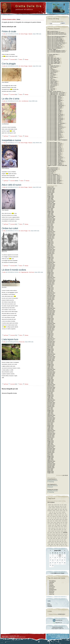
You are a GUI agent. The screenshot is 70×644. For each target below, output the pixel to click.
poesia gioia (53, 534)
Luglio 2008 (50, 199)
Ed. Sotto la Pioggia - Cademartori (56, 105)
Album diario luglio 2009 (53, 61)
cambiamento (50, 511)
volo (64, 546)
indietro (49, 522)
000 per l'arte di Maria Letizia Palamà (56, 43)
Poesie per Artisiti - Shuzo (54, 182)
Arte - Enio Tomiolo (52, 67)
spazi (62, 540)
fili (48, 518)
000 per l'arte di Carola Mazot (54, 38)
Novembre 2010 (51, 234)
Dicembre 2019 (51, 373)
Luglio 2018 (50, 352)
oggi (57, 530)
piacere (51, 533)
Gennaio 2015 (51, 298)
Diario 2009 (50, 90)
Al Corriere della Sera (53, 54)
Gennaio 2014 (51, 283)
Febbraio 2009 (51, 208)
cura (65, 514)
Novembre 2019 (51, 372)
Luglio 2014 (50, 290)
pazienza (59, 531)
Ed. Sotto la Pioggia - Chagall (54, 111)
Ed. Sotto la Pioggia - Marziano (55, 128)
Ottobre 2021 (50, 401)
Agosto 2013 (50, 276)
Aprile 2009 (50, 210)
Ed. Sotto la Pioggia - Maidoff (54, 125)
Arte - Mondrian (51, 86)
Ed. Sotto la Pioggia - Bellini (54, 102)
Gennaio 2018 (51, 344)
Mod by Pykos (57, 635)
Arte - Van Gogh (51, 89)
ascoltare (50, 508)
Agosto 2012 (50, 261)
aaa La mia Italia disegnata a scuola (56, 51)
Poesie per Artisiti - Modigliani (54, 181)
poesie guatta (55, 536)
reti (61, 538)
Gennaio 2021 (51, 390)
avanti (61, 508)
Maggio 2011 (50, 242)
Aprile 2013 (50, 271)
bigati (64, 509)
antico (61, 506)
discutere (60, 515)
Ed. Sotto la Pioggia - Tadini (54, 155)
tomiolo (62, 543)
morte (57, 528)
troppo (49, 544)
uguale (52, 544)
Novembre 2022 (51, 418)
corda (58, 514)
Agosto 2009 (50, 215)
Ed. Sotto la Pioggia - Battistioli (55, 100)
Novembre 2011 (51, 250)
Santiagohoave (53, 590)
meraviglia (56, 527)
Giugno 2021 (50, 396)
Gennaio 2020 (51, 375)
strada (58, 541)
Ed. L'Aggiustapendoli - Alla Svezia (27, 272)
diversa (63, 515)
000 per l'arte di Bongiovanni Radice (56, 37)
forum (61, 518)
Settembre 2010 (51, 232)
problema (55, 537)
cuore (63, 514)
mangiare (58, 525)
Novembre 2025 (51, 464)
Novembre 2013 (51, 280)
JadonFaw (52, 594)
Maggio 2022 (50, 410)
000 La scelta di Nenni (53, 32)
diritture (56, 515)
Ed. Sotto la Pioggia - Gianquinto (55, 118)
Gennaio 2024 (51, 436)
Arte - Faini (50, 69)
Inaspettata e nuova (11, 140)
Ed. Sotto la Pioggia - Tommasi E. (55, 158)
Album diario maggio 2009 (54, 62)
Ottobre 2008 (50, 202)
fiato (67, 517)
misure (62, 527)
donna (48, 517)
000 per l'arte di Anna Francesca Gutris (57, 34)
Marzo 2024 (50, 438)
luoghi (66, 524)
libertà (66, 522)
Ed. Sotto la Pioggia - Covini (54, 113)
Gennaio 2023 (51, 421)
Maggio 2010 (50, 227)
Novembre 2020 (51, 387)
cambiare (54, 511)
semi (55, 540)
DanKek (51, 584)
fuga (52, 519)
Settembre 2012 (51, 262)
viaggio (51, 546)
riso (63, 538)
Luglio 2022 (50, 413)
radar (56, 538)
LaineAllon (52, 582)
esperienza (54, 517)
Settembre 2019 (51, 370)
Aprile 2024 (50, 440)
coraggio (55, 514)
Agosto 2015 (50, 307)
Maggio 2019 (50, 364)
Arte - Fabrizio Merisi (52, 81)
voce (57, 546)
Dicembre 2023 (51, 435)
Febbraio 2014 (51, 284)
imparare (60, 521)
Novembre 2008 (51, 204)
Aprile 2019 (50, 363)
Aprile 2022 (50, 409)
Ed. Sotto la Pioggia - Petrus (54, 146)
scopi (53, 540)
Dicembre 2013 (51, 282)
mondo (49, 528)
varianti (61, 544)
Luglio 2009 (50, 214)
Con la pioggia (9, 64)
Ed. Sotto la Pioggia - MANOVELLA (56, 127)
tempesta (56, 543)
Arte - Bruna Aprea (52, 77)
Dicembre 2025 (51, 465)
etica (57, 517)
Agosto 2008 (50, 200)
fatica (64, 517)
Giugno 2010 (50, 228)
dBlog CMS (51, 635)
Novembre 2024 (51, 449)
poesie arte (66, 534)
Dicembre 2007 (51, 190)
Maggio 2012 (50, 257)
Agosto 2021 (50, 399)
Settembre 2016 (51, 324)
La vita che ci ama (10, 99)
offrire (52, 530)
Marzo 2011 (50, 239)
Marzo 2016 (50, 316)
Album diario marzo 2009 (53, 63)
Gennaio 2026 (51, 466)
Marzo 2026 (50, 469)
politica (66, 536)
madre (53, 525)
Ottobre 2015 (50, 310)
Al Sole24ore (50, 56)
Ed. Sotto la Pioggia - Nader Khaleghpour (57, 140)
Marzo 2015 (50, 301)
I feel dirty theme (64, 636)
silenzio (58, 540)
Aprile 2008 (50, 195)
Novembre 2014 (51, 296)
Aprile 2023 (50, 424)
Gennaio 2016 (51, 313)
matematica (65, 525)
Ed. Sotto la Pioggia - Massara (26, 143)
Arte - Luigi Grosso (52, 72)
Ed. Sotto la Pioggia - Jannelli (54, 122)
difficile (52, 515)
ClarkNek (51, 585)
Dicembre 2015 (51, 312)
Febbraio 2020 (51, 376)
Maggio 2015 (50, 303)
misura (59, 527)
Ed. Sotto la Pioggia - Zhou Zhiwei (56, 162)
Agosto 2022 (50, 414)
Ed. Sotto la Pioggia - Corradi (54, 112)
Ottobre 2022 (50, 417)
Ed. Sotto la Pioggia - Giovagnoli (55, 120)
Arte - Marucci (51, 74)
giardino (58, 519)
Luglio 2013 (50, 275)
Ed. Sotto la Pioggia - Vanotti (54, 159)
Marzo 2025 (50, 454)
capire (64, 511)
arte (63, 506)
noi (66, 528)
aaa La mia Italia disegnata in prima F (56, 52)
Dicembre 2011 (51, 251)
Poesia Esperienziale (52, 169)
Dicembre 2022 (51, 419)
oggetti (55, 530)
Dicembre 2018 (51, 358)
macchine (50, 525)
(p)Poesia (5, 59)
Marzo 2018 (50, 347)
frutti (48, 519)
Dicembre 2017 (51, 343)
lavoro (64, 522)
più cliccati (65, 475)
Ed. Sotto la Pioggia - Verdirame (55, 160)
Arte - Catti (50, 79)
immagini (56, 521)
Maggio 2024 (50, 441)
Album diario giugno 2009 (54, 60)
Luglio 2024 (50, 443)
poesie (62, 534)
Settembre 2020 (51, 385)
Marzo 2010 (50, 224)
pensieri (65, 531)
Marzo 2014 (50, 285)
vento (63, 544)
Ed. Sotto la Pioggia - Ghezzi (54, 117)
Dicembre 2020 (51, 389)
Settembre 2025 (51, 461)
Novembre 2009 (51, 219)
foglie (56, 518)
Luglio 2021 (50, 398)
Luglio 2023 (50, 428)
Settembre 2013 (51, 278)
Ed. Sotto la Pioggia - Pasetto (54, 145)
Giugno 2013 (50, 274)
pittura (59, 533)
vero (48, 546)
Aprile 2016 (50, 317)
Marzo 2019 (50, 362)
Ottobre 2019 (50, 371)
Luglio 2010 (50, 229)
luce (62, 524)
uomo (55, 544)
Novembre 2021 (51, 403)
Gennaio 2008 (51, 191)
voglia (62, 546)
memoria (50, 527)
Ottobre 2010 (50, 233)
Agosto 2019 (50, 368)
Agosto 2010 (50, 230)
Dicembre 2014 (51, 297)
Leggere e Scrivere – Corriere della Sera (57, 165)
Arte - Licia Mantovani (24, 101)
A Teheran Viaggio (52, 49)
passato (49, 531)
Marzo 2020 (50, 377)
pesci (48, 533)
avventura (65, 508)
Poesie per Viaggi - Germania (54, 183)
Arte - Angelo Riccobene (53, 66)
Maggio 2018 (50, 349)
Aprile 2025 (50, 455)
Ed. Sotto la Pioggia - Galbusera (55, 116)
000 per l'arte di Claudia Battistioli (55, 40)
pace (63, 530)
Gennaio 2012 (51, 252)
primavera (51, 537)
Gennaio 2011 (51, 237)
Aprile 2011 (50, 241)
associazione (58, 508)
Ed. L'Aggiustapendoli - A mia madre (56, 93)
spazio (65, 540)
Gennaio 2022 (51, 405)
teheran (49, 543)
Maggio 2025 (50, 456)
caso (66, 511)
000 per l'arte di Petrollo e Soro (55, 44)
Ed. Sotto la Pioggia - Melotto (54, 135)
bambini (52, 509)
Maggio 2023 (50, 426)
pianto (54, 533)
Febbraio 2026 (51, 468)
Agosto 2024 (50, 445)
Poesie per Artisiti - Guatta (54, 179)
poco (62, 533)
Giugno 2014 (50, 289)
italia (61, 522)
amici (62, 505)
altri (60, 505)
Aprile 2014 (50, 287)
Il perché (49, 605)
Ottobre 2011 (50, 248)
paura (56, 531)
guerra (51, 521)
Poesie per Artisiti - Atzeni (54, 176)
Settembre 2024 (51, 446)
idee (54, 521)
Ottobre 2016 (50, 325)
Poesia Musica (51, 172)
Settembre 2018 (51, 354)
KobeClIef (51, 593)
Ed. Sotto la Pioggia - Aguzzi (54, 97)
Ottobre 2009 (50, 218)
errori (51, 517)
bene (59, 509)
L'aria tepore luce (10, 339)
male (55, 525)
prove (49, 538)
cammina (58, 511)
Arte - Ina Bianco (51, 70)
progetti (62, 537)
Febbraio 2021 (51, 391)
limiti (53, 524)
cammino (61, 511)
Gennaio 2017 (51, 329)
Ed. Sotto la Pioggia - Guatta (54, 121)
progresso (66, 537)
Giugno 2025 (50, 458)
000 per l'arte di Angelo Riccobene (56, 33)
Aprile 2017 (50, 333)
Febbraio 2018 (51, 345)
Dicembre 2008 (51, 205)
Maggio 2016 (50, 318)
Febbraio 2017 (51, 330)
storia (55, 541)
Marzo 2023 (50, 423)
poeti (63, 536)
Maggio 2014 (50, 288)
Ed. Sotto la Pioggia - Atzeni (54, 99)
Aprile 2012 (50, 256)
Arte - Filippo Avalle (52, 83)
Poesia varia (22, 342)
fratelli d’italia (65, 518)
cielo (53, 512)
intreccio (55, 522)
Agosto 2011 (50, 246)
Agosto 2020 (50, 384)
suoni (63, 541)
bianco (61, 509)
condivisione (51, 514)
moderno (65, 527)
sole (60, 540)
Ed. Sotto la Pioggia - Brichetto (55, 104)
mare (61, 525)
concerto (60, 512)
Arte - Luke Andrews (52, 85)
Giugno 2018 (50, 350)
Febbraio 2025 (51, 452)
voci (60, 546)
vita (53, 546)
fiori (54, 518)
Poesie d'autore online (9, 19)
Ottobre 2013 (50, 279)
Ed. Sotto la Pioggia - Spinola (54, 154)
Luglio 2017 (50, 336)
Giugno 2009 (50, 213)
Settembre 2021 (51, 400)
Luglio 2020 (50, 382)
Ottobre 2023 (50, 432)
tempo (59, 543)
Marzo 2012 (50, 255)
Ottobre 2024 (50, 447)
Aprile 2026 (50, 470)
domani (66, 515)
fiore (52, 518)
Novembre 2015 (51, 311)
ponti (48, 537)
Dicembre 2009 (51, 220)
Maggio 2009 (50, 211)
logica (60, 524)
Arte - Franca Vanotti (52, 84)
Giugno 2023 (50, 427)
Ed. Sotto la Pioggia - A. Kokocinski (56, 95)
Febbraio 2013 (51, 269)
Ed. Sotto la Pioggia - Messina (55, 136)
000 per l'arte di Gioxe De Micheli (55, 42)
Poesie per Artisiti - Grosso (54, 178)
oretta (4, 34)
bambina (49, 509)
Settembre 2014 (51, 293)
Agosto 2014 (50, 292)
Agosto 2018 (50, 353)
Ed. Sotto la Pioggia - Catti (54, 109)
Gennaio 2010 (51, 222)
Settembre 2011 (51, 247)
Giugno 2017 (50, 335)
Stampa (25, 59)
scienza (50, 540)
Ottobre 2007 (50, 187)
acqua (53, 505)
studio (60, 541)
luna (64, 524)
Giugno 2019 (50, 366)
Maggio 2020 (50, 380)
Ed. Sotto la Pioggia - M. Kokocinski (56, 123)
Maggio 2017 (50, 334)
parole (65, 530)
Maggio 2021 (50, 395)
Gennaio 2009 (51, 206)
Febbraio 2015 (51, 299)
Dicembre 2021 (51, 404)
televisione (52, 543)
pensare (62, 531)
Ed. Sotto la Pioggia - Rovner (54, 148)
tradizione (66, 543)
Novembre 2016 (51, 326)
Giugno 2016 (50, 320)
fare (62, 517)
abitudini (50, 505)
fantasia (60, 517)
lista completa (51, 502)
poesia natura (58, 534)
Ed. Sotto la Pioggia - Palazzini (55, 144)
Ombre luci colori (10, 228)
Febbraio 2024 (51, 437)
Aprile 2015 (50, 302)
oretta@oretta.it (61, 614)
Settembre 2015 (51, 308)
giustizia (66, 519)
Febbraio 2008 (51, 192)
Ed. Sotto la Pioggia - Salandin (26, 34)
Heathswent (52, 587)
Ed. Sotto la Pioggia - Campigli (55, 107)
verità (66, 544)
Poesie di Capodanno (53, 174)
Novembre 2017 (51, 341)
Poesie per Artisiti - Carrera (54, 177)
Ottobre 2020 (50, 386)
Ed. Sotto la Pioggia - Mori (54, 139)
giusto (49, 521)
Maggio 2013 (50, 273)
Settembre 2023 (51, 431)
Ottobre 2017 (50, 340)
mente (53, 527)
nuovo (49, 530)
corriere (60, 514)
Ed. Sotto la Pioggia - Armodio (55, 98)
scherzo (66, 538)
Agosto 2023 (50, 429)
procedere (59, 537)
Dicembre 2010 (51, 236)
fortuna (58, 518)
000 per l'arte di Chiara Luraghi (55, 39)
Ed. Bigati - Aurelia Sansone (54, 91)
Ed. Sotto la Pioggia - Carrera (54, 108)
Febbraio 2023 (51, 422)
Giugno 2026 (50, 473)
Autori (49, 604)
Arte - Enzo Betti (51, 80)
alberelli (56, 505)
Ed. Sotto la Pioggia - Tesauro (55, 157)
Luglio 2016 (50, 321)
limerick (51, 524)
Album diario (50, 57)
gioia (63, 519)
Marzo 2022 (50, 408)
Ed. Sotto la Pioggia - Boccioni (55, 103)
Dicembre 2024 (51, 450)
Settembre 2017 (51, 339)
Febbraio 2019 (51, 361)
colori (57, 512)
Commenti (12, 59)
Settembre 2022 (51, 415)
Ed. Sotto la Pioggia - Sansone (55, 149)
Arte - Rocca (50, 88)
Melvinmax (52, 591)
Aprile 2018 (50, 348)
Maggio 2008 (50, 196)
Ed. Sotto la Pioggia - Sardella (55, 150)
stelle (53, 541)
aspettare (54, 508)
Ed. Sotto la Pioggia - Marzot (54, 130)
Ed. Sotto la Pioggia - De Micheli (55, 114)
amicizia (65, 505)
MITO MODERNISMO (53, 168)
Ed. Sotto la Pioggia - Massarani (55, 132)
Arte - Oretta (50, 76)
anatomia (53, 506)
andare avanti (57, 506)
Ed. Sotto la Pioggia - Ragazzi (55, 163)
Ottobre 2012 (50, 264)
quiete (51, 538)
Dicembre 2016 (51, 327)
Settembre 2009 (51, 216)
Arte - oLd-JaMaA (52, 75)
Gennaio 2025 (51, 451)
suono (65, 541)
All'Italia (49, 65)
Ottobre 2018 (50, 355)
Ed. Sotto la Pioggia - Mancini (54, 126)
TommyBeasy (52, 581)
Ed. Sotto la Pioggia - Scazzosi (55, 151)
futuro (55, 519)
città (55, 512)
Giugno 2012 (50, 259)
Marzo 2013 (50, 270)
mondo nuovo (53, 528)
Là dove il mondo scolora (14, 270)
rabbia (54, 538)
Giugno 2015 (50, 304)
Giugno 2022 (50, 412)
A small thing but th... (52, 479)
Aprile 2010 (50, 225)
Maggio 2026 (50, 472)
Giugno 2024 (50, 442)
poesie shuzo (60, 536)
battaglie (56, 509)
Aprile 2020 (50, 378)
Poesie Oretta (5, 636)
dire (54, 515)
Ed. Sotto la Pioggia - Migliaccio (55, 137)
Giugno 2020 (50, 381)
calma (66, 509)
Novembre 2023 (51, 433)
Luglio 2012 (50, 260)
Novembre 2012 (51, 265)
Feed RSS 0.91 (58, 620)
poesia (65, 532)
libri (48, 524)
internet (52, 522)
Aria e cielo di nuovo (11, 185)
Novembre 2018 (51, 357)
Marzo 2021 (50, 392)
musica (60, 528)
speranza (50, 541)
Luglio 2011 (50, 245)
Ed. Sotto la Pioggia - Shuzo (54, 153)
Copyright (50, 606)
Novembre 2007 (51, 188)
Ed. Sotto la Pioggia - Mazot (54, 134)
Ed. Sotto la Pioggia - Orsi (25, 231)
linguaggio (56, 524)
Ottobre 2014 (50, 294)
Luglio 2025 (50, 459)
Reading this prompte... (53, 490)
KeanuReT (52, 588)
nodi (64, 528)
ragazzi (59, 538)
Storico (20, 59)
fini (50, 518)
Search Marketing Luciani (62, 637)
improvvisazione (64, 521)
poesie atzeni (50, 536)
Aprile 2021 (50, 394)
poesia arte (49, 534)
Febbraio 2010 (51, 223)
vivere (55, 546)
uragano (57, 544)
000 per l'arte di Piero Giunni (54, 46)
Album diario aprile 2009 (53, 58)
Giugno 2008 (50, 197)
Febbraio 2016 (51, 315)
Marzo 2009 (50, 209)
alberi (58, 505)
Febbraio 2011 (51, 238)
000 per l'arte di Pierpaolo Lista (55, 47)
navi (62, 528)
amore (50, 506)
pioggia (57, 533)
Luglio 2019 (50, 367)
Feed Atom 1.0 (58, 623)
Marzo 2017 (50, 331)
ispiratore (58, 522)
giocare (61, 519)
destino (49, 515)
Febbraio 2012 (51, 253)
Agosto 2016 (50, 322)
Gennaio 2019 (51, 359)
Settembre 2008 (51, 201)
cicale (50, 512)
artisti (65, 506)
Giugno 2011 (50, 243)
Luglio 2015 (50, 306)
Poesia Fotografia (52, 171)
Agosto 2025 (50, 460)
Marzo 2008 (50, 194)
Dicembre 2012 (51, 266)
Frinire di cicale (9, 31)
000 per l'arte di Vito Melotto (54, 48)
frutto (50, 519)
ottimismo (60, 530)
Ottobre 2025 (50, 463)
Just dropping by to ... (53, 484)
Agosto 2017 (50, 338)
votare (66, 546)
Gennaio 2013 (51, 267)
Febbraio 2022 (51, 406)
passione (53, 531)
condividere (63, 512)
